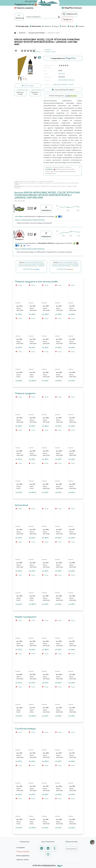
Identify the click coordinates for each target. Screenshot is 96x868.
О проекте (21, 848)
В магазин (46, 209)
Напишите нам (71, 849)
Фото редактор (23, 856)
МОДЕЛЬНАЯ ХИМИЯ (37, 33)
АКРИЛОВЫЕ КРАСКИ (66, 80)
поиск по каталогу (33, 17)
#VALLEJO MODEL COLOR (63, 85)
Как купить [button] (19, 201)
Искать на (31, 267)
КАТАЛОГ (22, 33)
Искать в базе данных (63, 96)
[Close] (80, 167)
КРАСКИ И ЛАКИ (54, 33)
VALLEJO (62, 74)
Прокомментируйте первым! (63, 90)
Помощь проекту (23, 852)
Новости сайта (23, 860)
